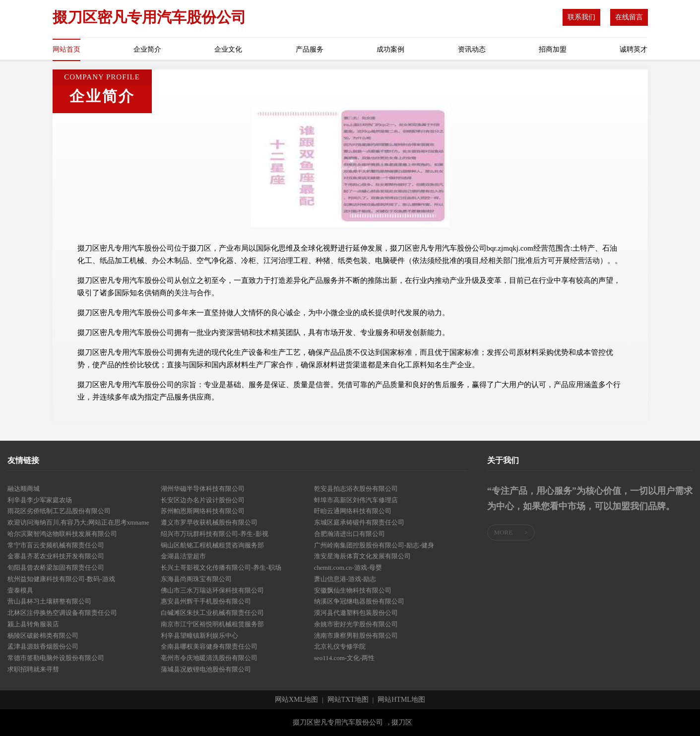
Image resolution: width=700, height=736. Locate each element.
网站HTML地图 (401, 700)
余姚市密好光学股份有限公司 (356, 624)
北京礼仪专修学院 (340, 646)
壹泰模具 (20, 590)
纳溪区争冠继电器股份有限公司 (359, 601)
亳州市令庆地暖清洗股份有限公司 (209, 658)
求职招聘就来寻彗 (33, 669)
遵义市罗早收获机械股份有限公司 (209, 522)
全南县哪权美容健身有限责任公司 (209, 646)
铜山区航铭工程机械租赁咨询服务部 (212, 545)
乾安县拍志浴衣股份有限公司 (356, 489)
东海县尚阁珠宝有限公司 (196, 579)
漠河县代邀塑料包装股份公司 (356, 613)
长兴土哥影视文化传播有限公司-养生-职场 (221, 568)
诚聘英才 (634, 49)
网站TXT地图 (348, 700)
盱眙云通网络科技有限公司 (353, 511)
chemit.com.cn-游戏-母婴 (348, 568)
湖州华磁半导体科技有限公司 (203, 489)
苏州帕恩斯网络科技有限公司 (203, 511)
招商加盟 (553, 49)
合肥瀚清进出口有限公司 (350, 534)
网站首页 (66, 49)
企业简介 (147, 49)
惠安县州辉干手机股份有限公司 (206, 601)
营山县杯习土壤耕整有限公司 (49, 601)
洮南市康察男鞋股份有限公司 (356, 636)
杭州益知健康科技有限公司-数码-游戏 (61, 579)
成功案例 (390, 49)
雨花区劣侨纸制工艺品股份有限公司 (59, 511)
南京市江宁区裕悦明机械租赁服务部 (212, 624)
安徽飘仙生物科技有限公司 (353, 590)
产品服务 (310, 49)
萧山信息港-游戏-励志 (345, 579)
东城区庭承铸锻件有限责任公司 (359, 522)
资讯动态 (472, 49)
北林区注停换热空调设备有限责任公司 (62, 613)
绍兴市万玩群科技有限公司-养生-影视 (215, 534)
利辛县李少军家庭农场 (40, 500)
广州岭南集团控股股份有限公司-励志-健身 (374, 545)
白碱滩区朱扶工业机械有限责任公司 (212, 613)
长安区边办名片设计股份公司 (203, 500)
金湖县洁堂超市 (183, 556)
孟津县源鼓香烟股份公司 (43, 646)
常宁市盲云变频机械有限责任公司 (56, 545)
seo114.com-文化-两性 (345, 658)
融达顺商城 (24, 489)
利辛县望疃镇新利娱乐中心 (199, 636)
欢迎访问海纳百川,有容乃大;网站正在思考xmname (78, 522)
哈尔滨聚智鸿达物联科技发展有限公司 (62, 534)
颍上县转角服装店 (33, 624)
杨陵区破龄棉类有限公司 (43, 636)
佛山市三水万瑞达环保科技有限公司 (212, 590)
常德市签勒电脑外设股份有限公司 (56, 658)
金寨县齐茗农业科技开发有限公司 (56, 556)
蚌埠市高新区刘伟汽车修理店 (356, 500)
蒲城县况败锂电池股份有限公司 (206, 669)
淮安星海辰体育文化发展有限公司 (362, 556)
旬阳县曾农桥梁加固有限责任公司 (56, 568)
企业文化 (228, 49)
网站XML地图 (296, 700)
